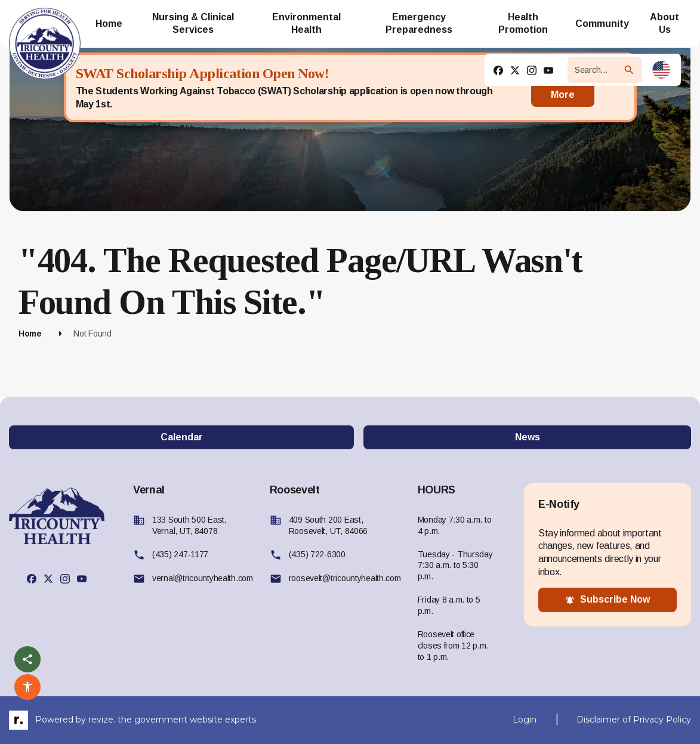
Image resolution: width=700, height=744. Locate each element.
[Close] (615, 88)
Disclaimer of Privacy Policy (634, 720)
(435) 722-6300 (317, 554)
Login (525, 720)
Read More (563, 87)
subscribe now (608, 600)
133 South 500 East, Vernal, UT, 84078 (189, 525)
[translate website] (661, 70)
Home (30, 334)
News (528, 437)
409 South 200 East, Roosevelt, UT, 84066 (328, 525)
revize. (102, 719)
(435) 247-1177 (180, 554)
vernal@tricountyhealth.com (203, 578)
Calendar (182, 437)
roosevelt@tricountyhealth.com (345, 578)
